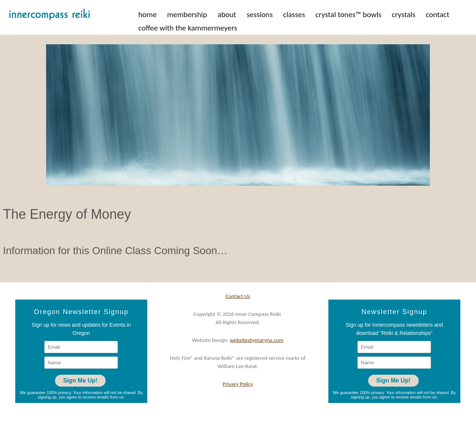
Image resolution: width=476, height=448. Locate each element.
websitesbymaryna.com (257, 340)
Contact (438, 15)
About (227, 15)
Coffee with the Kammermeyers (188, 28)
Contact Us (238, 296)
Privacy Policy (238, 384)
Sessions (260, 15)
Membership (187, 15)
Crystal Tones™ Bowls (348, 15)
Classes (294, 15)
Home (147, 15)
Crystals (403, 15)
